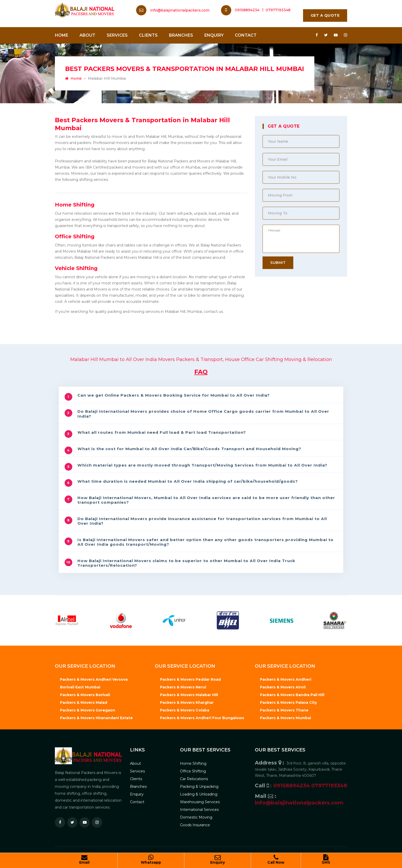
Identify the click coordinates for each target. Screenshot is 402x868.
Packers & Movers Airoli (283, 685)
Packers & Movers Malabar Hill (189, 692)
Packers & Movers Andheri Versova (94, 677)
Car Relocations (194, 776)
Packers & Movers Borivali (85, 692)
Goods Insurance (195, 822)
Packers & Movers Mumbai (285, 715)
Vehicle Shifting (76, 268)
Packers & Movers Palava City (288, 700)
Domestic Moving (196, 814)
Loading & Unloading (199, 791)
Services (117, 35)
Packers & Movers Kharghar (187, 700)
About (87, 35)
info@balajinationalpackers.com (180, 10)
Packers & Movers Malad (84, 700)
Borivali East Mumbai (80, 685)
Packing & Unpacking (199, 784)
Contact (246, 35)
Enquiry (214, 35)
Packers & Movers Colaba (185, 708)
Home (62, 35)
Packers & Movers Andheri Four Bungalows (202, 715)
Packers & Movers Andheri (286, 677)
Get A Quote (325, 15)
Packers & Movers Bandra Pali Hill (292, 692)
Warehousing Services (200, 799)
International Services (199, 807)
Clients (148, 35)
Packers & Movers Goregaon (88, 708)
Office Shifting (75, 236)
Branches (181, 35)
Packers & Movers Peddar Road (190, 677)
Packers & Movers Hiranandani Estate (96, 715)
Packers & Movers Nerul (183, 685)
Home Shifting (75, 205)
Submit (278, 263)
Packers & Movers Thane (284, 708)
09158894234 (241, 10)
